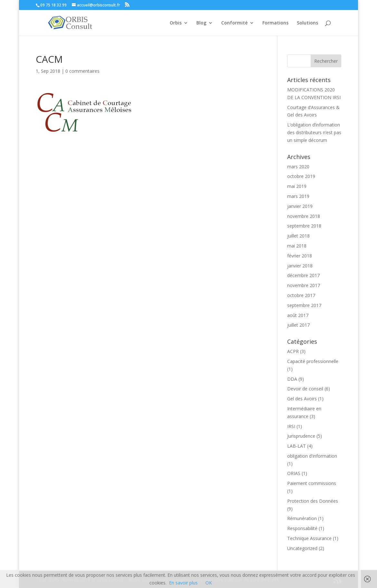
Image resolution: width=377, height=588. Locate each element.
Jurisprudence (301, 436)
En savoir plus (183, 583)
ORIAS (294, 473)
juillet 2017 (298, 325)
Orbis (176, 23)
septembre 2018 (304, 226)
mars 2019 (298, 196)
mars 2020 (298, 167)
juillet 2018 (298, 236)
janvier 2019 (300, 206)
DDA (292, 379)
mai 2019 (297, 186)
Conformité (234, 23)
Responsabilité (302, 528)
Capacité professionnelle (313, 361)
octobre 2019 (301, 176)
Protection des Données (313, 501)
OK (209, 583)
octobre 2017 (301, 295)
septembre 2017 (304, 305)
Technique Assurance (309, 538)
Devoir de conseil (305, 389)
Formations (275, 23)
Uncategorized (302, 548)
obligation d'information (312, 456)
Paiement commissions (312, 483)
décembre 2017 (303, 275)
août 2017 (298, 315)
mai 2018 (297, 246)
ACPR (293, 351)
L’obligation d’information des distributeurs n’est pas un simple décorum (314, 132)
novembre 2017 (304, 285)
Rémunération (302, 518)
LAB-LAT (297, 446)
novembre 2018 (304, 216)
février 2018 (300, 256)
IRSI (291, 426)
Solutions (307, 23)
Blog (201, 23)
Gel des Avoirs (302, 399)
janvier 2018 (300, 266)
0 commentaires (82, 71)
